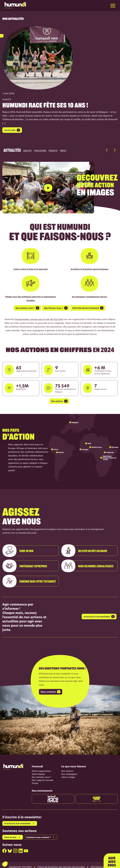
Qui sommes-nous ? (42, 772)
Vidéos (63, 150)
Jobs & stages (68, 772)
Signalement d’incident (19, 863)
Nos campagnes (70, 769)
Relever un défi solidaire (85, 554)
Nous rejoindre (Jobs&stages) (88, 570)
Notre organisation (42, 766)
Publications (40, 150)
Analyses (27, 150)
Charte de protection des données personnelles (61, 863)
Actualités (12, 149)
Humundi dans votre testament (30, 585)
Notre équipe (39, 769)
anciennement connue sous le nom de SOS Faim (39, 314)
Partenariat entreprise (26, 570)
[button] (107, 150)
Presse (35, 779)
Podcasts (53, 150)
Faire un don (19, 554)
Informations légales (102, 863)
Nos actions (67, 766)
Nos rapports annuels (43, 775)
